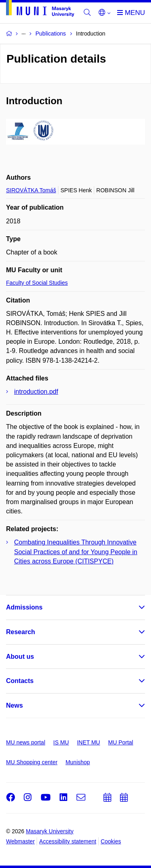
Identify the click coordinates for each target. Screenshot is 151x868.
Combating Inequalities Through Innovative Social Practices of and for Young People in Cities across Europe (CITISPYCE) (76, 552)
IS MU (61, 742)
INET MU (88, 742)
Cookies (111, 841)
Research (21, 632)
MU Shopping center (32, 762)
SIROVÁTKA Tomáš (31, 190)
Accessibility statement (68, 841)
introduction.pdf (36, 392)
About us (20, 657)
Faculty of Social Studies (37, 283)
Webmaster (20, 841)
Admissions (24, 607)
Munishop (78, 762)
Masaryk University (50, 831)
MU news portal (26, 742)
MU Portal (120, 742)
